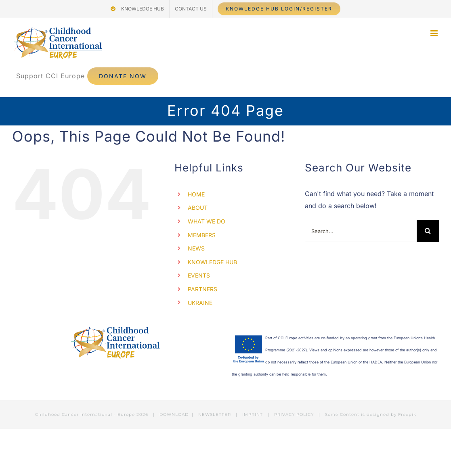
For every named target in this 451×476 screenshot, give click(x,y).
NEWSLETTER (215, 414)
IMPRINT (253, 414)
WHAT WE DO (207, 221)
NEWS (196, 248)
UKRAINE (200, 303)
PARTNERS (202, 289)
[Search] (428, 231)
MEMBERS (202, 235)
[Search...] (361, 231)
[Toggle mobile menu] (435, 33)
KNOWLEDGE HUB (212, 262)
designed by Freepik (391, 414)
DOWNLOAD (174, 414)
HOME (196, 194)
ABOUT (198, 208)
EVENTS (199, 275)
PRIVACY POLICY (294, 414)
